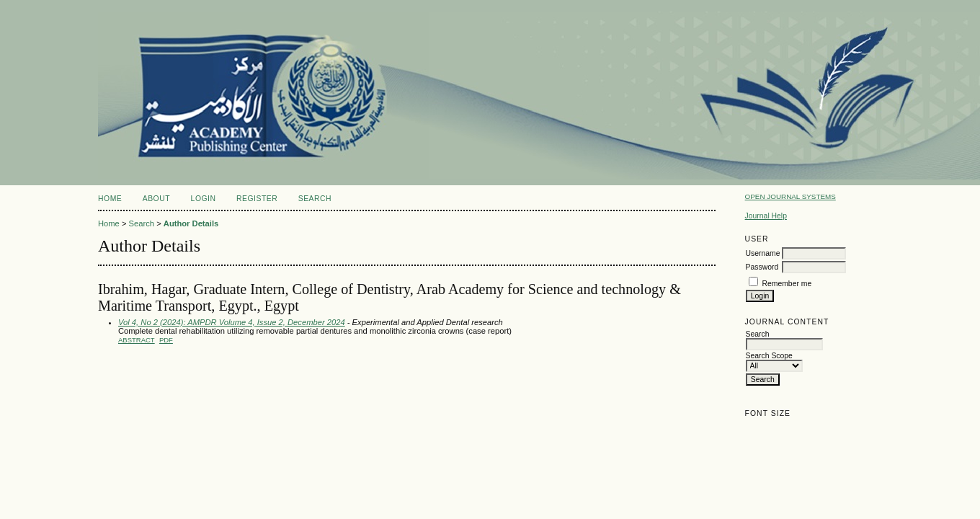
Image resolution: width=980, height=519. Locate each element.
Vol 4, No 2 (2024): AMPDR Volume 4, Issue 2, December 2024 (232, 322)
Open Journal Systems (790, 196)
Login (204, 199)
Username (763, 253)
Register (257, 199)
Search (315, 199)
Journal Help (766, 216)
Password (762, 267)
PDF (166, 340)
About (156, 199)
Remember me (787, 284)
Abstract (137, 340)
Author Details (191, 223)
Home (110, 199)
